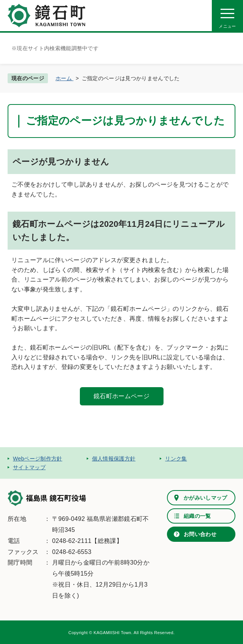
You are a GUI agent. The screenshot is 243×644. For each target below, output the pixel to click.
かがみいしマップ (206, 498)
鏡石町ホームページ (121, 396)
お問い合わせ (200, 534)
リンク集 (176, 459)
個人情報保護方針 (114, 459)
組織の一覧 (197, 516)
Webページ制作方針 (38, 459)
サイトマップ (29, 467)
